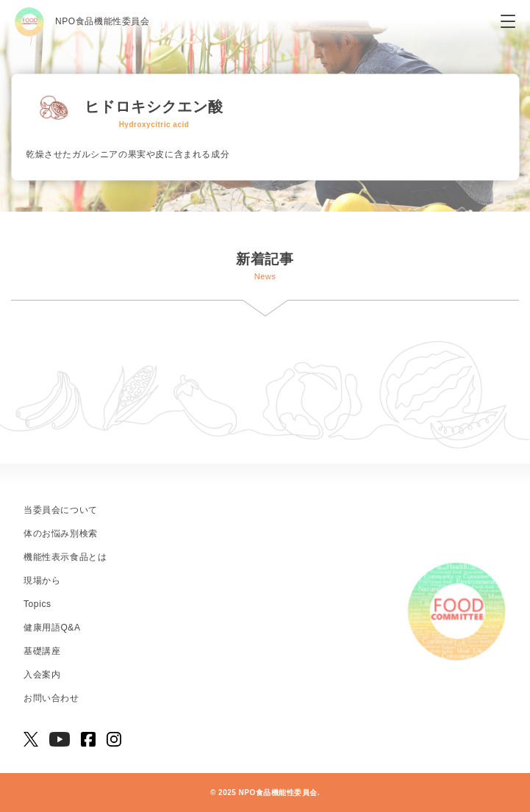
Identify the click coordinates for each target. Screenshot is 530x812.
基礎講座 (42, 651)
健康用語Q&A (52, 628)
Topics (37, 604)
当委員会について (61, 510)
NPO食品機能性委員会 (82, 22)
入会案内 (42, 675)
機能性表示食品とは (65, 557)
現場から (42, 581)
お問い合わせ (51, 698)
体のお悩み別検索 (61, 533)
